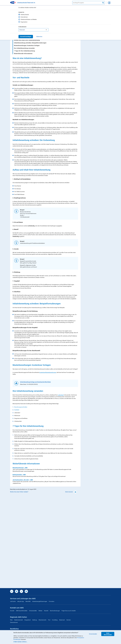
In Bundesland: (22, 27)
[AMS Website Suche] (87, 3)
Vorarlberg (55, 620)
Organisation (24, 22)
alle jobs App (21, 601)
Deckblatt (17, 501)
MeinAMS (28, 601)
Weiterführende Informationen (23, 54)
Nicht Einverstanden (108, 634)
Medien (40, 611)
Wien (11, 620)
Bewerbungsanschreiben (21, 498)
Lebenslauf (61, 486)
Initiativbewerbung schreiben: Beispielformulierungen (30, 43)
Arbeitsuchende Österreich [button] (26, 3)
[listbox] (33, 30)
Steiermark (62, 620)
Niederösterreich (19, 620)
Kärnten (69, 620)
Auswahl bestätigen (26, 37)
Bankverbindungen (55, 611)
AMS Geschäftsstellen (22, 611)
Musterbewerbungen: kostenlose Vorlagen (27, 45)
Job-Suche (13, 601)
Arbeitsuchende (25, 15)
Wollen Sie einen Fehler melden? (19, 583)
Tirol (49, 620)
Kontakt (12, 611)
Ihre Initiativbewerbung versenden (24, 48)
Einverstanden (93, 634)
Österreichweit (14, 622)
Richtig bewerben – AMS (19, 566)
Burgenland (28, 620)
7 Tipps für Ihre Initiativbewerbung (24, 51)
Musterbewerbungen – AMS (20, 559)
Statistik (46, 611)
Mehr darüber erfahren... (21, 642)
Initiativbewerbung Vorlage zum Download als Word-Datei (35, 473)
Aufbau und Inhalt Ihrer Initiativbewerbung (27, 40)
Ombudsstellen (33, 611)
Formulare (52, 601)
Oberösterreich (42, 620)
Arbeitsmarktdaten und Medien (29, 19)
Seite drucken (71, 583)
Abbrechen (39, 37)
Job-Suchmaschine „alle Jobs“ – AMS (23, 571)
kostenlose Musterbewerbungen (48, 372)
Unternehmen (24, 17)
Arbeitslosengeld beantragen (40, 601)
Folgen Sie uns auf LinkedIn (69, 611)
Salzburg (35, 620)
